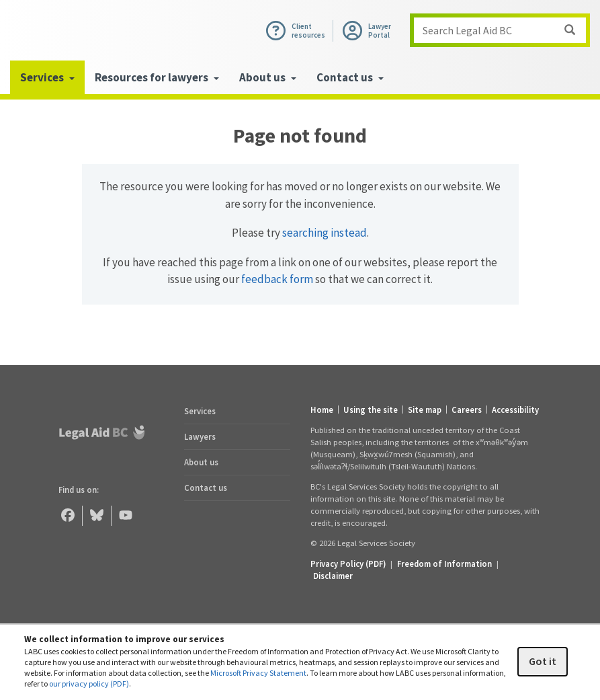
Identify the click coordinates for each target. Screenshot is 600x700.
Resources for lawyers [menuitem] (157, 77)
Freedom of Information (444, 563)
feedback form (277, 279)
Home (322, 410)
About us (201, 462)
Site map (425, 410)
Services (200, 411)
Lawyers (200, 436)
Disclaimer (333, 576)
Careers (467, 410)
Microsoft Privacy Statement (258, 673)
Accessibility (515, 410)
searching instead (325, 233)
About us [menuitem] (268, 77)
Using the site (371, 410)
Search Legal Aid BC (504, 30)
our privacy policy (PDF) (89, 684)
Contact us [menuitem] (350, 77)
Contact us (206, 488)
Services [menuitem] (47, 77)
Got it (543, 661)
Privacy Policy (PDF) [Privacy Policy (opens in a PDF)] (348, 563)
